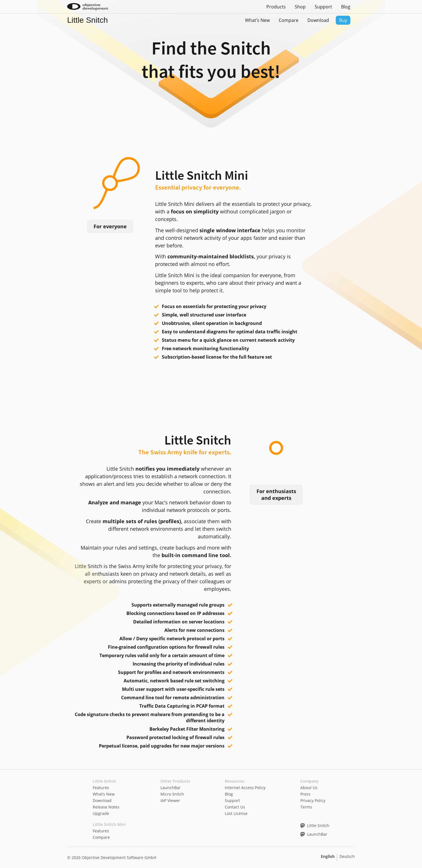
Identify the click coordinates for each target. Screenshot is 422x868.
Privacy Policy (313, 800)
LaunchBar (171, 788)
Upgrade (101, 813)
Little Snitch (88, 20)
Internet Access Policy (245, 788)
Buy (343, 20)
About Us (309, 788)
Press (305, 794)
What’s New (257, 20)
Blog (346, 7)
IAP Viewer (170, 800)
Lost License (236, 813)
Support (323, 7)
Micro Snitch (172, 794)
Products (276, 7)
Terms (306, 807)
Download (318, 20)
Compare (289, 20)
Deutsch (347, 856)
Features (101, 788)
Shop (300, 7)
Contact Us (235, 807)
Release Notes (106, 807)
